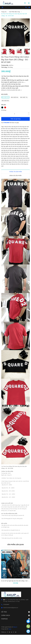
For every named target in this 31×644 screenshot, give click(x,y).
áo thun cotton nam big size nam (17, 158)
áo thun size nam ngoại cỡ (13, 152)
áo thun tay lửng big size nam (18, 144)
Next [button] (29, 51)
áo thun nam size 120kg (20, 129)
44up (6, 127)
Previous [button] (2, 51)
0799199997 (7, 123)
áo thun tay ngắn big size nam (16, 150)
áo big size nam (7, 154)
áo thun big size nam (24, 127)
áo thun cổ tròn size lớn (18, 160)
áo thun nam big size (13, 127)
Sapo (10, 629)
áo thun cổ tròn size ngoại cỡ (21, 162)
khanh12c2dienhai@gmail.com (11, 608)
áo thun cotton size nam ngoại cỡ (12, 156)
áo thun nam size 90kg (12, 134)
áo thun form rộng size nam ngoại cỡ (15, 136)
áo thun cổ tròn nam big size (9, 164)
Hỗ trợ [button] (15, 612)
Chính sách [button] (15, 615)
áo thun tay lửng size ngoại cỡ (14, 142)
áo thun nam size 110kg (19, 131)
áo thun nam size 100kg (16, 133)
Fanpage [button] (15, 619)
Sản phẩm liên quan (15, 545)
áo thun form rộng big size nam (22, 138)
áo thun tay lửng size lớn (8, 140)
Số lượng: (4, 110)
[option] (4, 51)
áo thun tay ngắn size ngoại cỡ (11, 148)
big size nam (15, 154)
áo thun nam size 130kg (8, 129)
